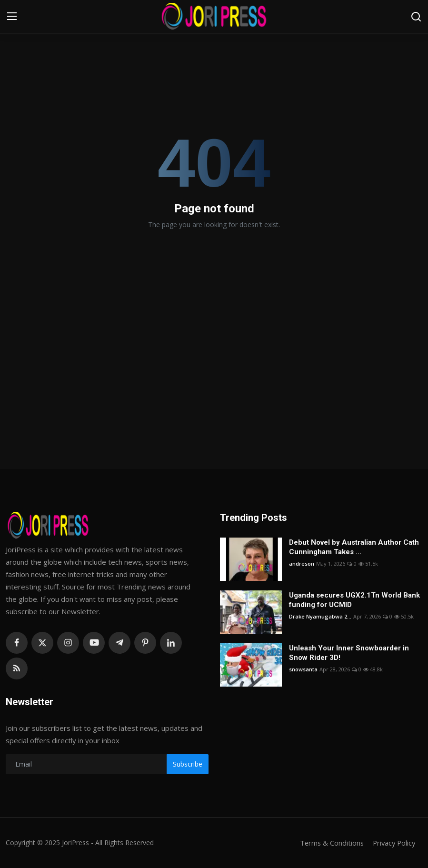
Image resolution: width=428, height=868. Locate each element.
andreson (302, 564)
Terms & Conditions (329, 843)
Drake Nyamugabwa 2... (320, 616)
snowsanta (303, 669)
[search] (416, 17)
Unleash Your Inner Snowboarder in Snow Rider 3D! (349, 653)
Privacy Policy (393, 843)
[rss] (17, 668)
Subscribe (188, 764)
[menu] (12, 17)
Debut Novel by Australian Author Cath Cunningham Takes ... (354, 547)
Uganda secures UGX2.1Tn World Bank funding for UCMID (354, 600)
